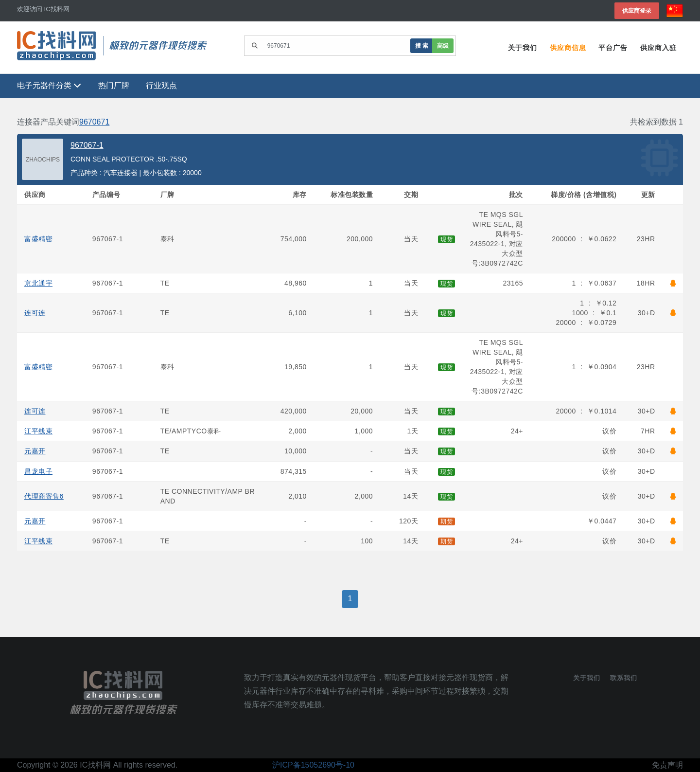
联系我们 (624, 678)
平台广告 (613, 48)
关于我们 (522, 48)
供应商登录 (637, 10)
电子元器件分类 (49, 86)
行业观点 (161, 86)
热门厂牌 (114, 86)
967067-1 (87, 145)
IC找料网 (95, 765)
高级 (443, 45)
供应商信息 (568, 48)
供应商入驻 (658, 48)
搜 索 (422, 45)
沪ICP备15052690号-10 (313, 765)
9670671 (94, 122)
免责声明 (667, 765)
